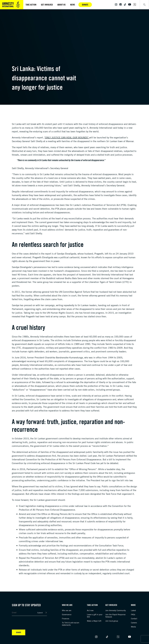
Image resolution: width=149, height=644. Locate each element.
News (73, 5)
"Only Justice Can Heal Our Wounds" (67, 137)
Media (133, 627)
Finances (66, 619)
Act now (90, 610)
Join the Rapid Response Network (115, 616)
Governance (67, 614)
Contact (134, 619)
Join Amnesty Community (116, 610)
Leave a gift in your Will (95, 616)
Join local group (112, 621)
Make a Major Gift (94, 621)
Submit (40, 613)
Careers (134, 623)
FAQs (133, 614)
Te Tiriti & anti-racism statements (71, 624)
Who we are (67, 610)
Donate (85, 5)
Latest (133, 610)
